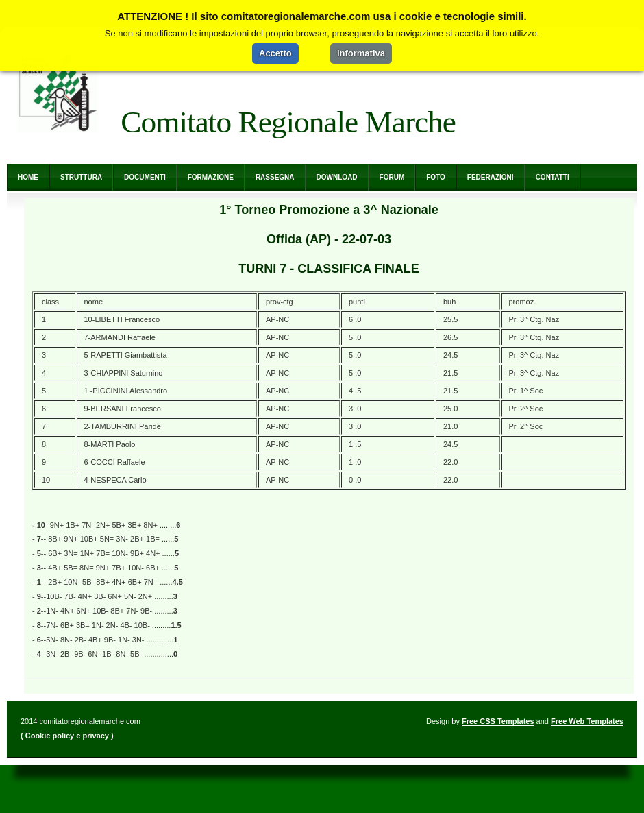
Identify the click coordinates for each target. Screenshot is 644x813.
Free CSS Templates (498, 721)
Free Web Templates (587, 721)
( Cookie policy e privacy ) (67, 736)
